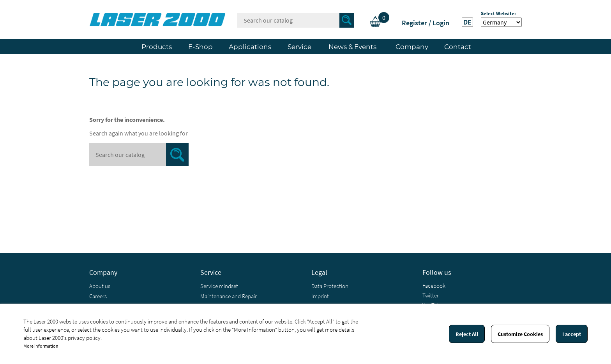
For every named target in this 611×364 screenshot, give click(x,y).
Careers (98, 296)
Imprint (320, 296)
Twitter (431, 295)
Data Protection (330, 286)
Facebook (434, 286)
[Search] (296, 20)
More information (41, 346)
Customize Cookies (520, 334)
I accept (572, 334)
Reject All (467, 334)
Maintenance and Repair (229, 296)
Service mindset (219, 286)
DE (467, 22)
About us (100, 286)
